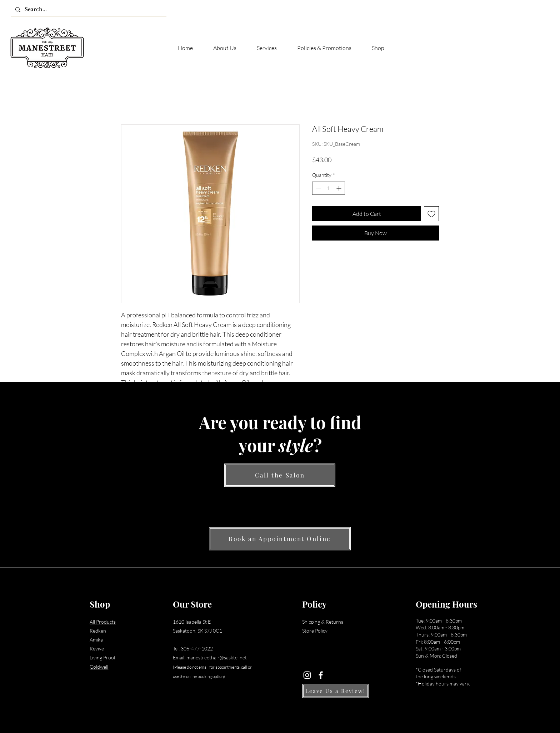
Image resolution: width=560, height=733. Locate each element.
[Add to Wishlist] (431, 214)
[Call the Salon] (280, 475)
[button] (543, 34)
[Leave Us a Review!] (336, 691)
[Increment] (339, 188)
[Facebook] (321, 675)
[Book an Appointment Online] (280, 539)
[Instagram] (307, 675)
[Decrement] (318, 188)
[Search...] (88, 9)
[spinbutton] (329, 188)
